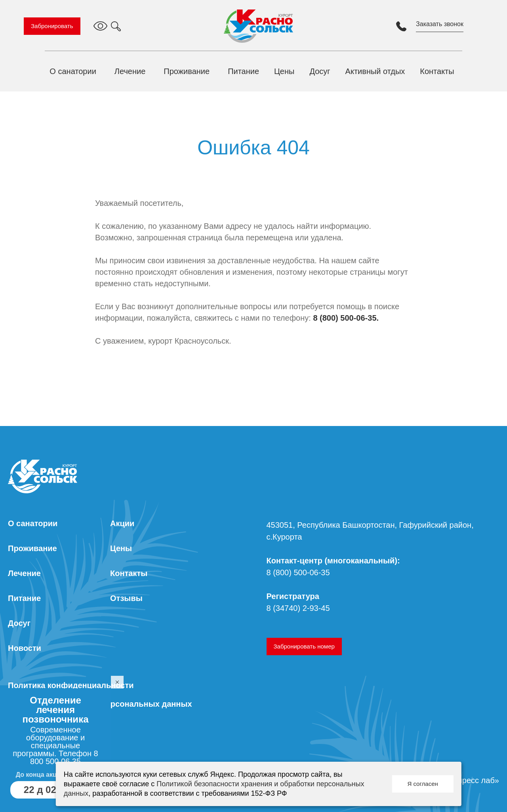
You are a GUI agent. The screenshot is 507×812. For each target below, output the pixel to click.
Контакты (437, 71)
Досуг (320, 71)
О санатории (73, 71)
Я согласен (422, 784)
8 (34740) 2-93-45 (298, 608)
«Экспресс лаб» (470, 780)
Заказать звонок (440, 24)
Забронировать (52, 26)
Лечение (130, 71)
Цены (284, 71)
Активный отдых (375, 71)
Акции (122, 523)
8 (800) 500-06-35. (346, 318)
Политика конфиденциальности (71, 685)
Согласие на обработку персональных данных (100, 704)
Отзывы (126, 598)
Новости (25, 648)
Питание (243, 71)
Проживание (187, 71)
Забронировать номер (304, 646)
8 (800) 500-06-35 (298, 572)
